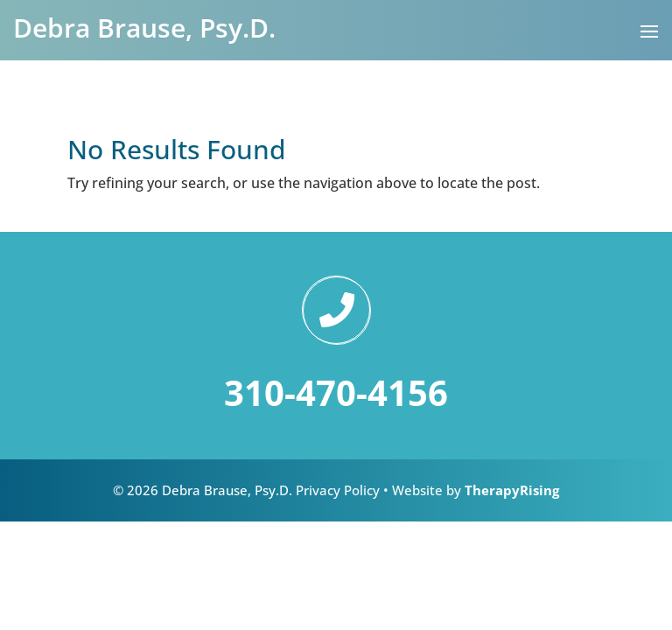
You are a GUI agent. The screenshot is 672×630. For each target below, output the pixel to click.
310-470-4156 (336, 392)
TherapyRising (512, 490)
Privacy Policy (338, 490)
